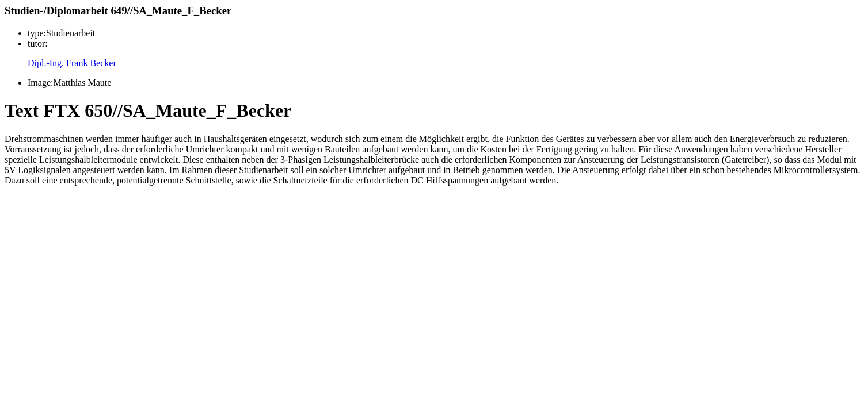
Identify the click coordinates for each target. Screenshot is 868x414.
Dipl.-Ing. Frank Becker (72, 63)
